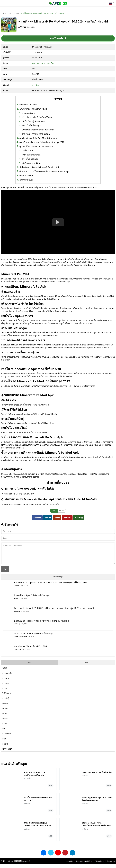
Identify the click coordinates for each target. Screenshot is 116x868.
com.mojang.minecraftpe (43, 63)
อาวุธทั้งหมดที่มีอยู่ (30, 159)
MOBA (5, 712)
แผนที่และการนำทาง (20, 640)
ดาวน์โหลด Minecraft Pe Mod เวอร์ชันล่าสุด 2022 (42, 142)
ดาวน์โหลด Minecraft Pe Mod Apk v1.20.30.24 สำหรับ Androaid (43, 13)
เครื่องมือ (17, 589)
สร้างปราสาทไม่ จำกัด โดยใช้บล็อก (38, 117)
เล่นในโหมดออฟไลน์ (31, 163)
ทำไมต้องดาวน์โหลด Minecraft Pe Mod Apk (39, 167)
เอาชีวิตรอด (7, 753)
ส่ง (5, 573)
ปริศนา (5, 722)
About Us (70, 865)
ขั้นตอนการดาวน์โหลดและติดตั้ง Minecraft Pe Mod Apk (44, 171)
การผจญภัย (7, 677)
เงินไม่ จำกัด (27, 151)
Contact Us (111, 865)
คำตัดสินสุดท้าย (26, 176)
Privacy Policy (100, 865)
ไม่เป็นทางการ (8, 697)
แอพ (86, 666)
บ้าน (5, 13)
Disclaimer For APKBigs (84, 865)
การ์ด (5, 692)
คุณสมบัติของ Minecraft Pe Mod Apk (36, 146)
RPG (4, 732)
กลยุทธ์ (5, 748)
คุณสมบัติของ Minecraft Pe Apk (34, 109)
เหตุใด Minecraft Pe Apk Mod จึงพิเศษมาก (38, 138)
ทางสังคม (17, 615)
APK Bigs (22, 27)
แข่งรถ (16, 628)
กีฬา (4, 742)
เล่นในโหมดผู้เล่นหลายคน (33, 121)
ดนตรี (16, 602)
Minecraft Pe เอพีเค (28, 105)
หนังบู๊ (5, 672)
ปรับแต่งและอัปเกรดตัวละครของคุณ (38, 130)
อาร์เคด (16, 13)
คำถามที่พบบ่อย (26, 180)
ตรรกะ (5, 707)
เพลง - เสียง (17, 653)
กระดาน (6, 687)
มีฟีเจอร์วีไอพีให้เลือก (31, 155)
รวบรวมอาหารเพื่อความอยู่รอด (36, 134)
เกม (10, 13)
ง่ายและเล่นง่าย (29, 113)
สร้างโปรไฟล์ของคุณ (31, 126)
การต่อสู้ (6, 702)
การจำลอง (7, 737)
